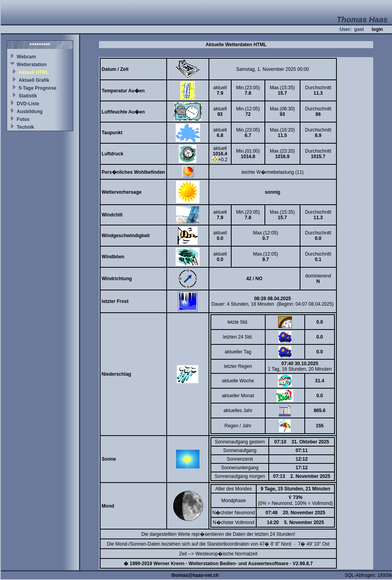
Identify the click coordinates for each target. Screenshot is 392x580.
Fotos (23, 119)
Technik (25, 127)
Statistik (28, 96)
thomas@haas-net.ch (195, 575)
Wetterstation (32, 65)
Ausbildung (30, 112)
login (377, 29)
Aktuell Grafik (34, 80)
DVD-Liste (28, 104)
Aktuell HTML (34, 72)
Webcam (26, 57)
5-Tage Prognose (38, 88)
